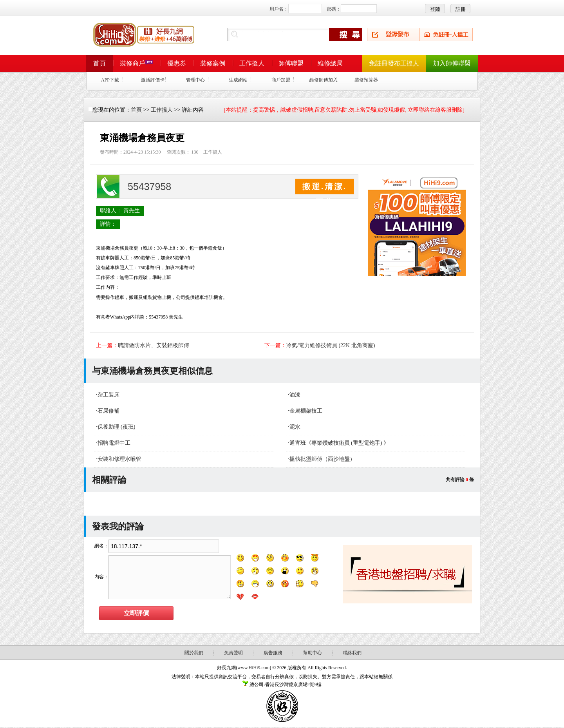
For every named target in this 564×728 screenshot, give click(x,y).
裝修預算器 (366, 80)
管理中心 (195, 80)
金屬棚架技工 (306, 411)
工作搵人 (252, 63)
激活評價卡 (153, 80)
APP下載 (110, 80)
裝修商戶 (136, 63)
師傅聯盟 (291, 63)
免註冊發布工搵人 (394, 63)
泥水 (295, 427)
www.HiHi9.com (253, 668)
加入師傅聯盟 (452, 63)
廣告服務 (273, 653)
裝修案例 (213, 63)
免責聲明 (233, 653)
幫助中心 (313, 653)
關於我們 (194, 653)
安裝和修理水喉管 (119, 459)
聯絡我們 (352, 653)
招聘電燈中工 (114, 443)
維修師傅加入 (324, 80)
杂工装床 (108, 395)
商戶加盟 (281, 80)
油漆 (295, 395)
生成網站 (238, 80)
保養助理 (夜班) (117, 427)
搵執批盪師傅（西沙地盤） (322, 459)
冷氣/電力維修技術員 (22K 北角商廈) (331, 345)
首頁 (99, 63)
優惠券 (177, 63)
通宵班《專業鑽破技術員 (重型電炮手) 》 (339, 443)
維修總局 (330, 63)
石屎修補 (108, 411)
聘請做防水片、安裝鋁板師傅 (154, 345)
